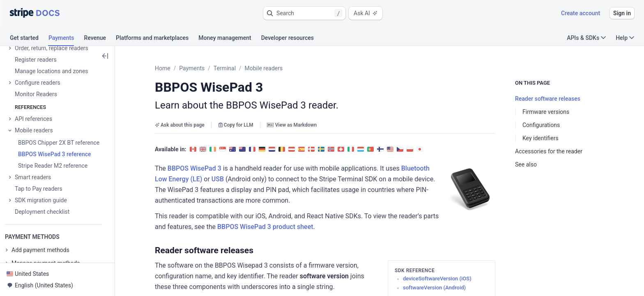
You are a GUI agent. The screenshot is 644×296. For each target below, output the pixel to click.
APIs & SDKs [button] (586, 38)
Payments (192, 68)
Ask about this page (180, 125)
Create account (581, 13)
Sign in (622, 13)
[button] (304, 13)
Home (163, 68)
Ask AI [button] (366, 13)
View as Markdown (292, 125)
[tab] (29, 39)
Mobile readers (264, 68)
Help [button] (625, 38)
